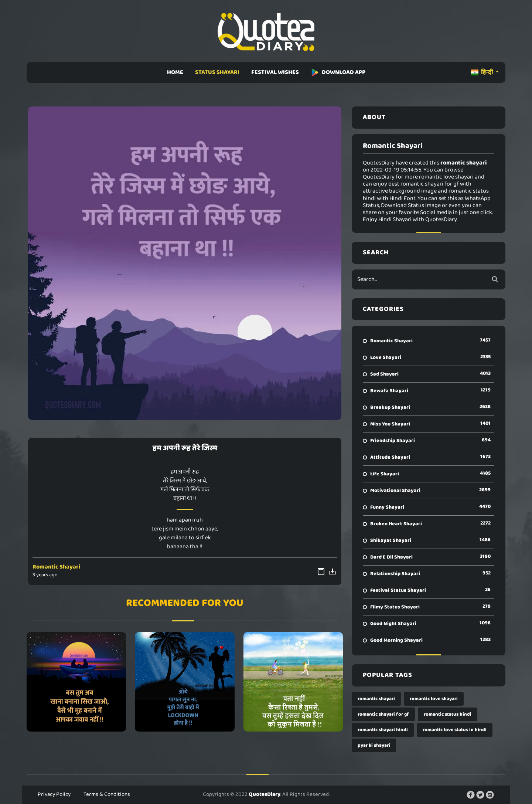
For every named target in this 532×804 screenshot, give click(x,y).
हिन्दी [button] (483, 72)
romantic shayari (376, 699)
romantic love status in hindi (455, 730)
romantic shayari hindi (383, 730)
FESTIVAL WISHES (275, 72)
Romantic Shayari (57, 567)
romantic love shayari (434, 699)
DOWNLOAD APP (338, 72)
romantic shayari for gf (383, 714)
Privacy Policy (54, 794)
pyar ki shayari (374, 745)
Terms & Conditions (107, 794)
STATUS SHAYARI (217, 72)
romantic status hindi (448, 714)
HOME (175, 72)
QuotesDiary (265, 794)
